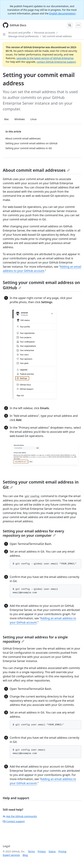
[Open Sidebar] (4, 34)
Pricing (62, 851)
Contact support (14, 821)
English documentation (62, 13)
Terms (31, 851)
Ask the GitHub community (20, 816)
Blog (25, 855)
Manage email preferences (24, 36)
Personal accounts (45, 33)
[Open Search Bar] (70, 25)
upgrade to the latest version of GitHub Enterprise (45, 58)
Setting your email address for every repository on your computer (33, 533)
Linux (33, 119)
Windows (20, 119)
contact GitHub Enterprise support (56, 62)
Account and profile (19, 33)
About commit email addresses (36, 170)
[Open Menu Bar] (78, 25)
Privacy (42, 851)
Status (52, 851)
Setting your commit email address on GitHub (41, 285)
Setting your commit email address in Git (41, 484)
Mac (7, 119)
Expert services (11, 855)
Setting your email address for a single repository (35, 639)
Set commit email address (57, 36)
